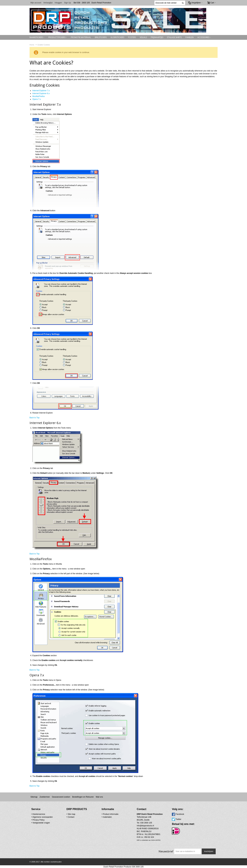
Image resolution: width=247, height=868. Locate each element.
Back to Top (35, 418)
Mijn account (36, 3)
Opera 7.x (37, 99)
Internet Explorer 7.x (41, 91)
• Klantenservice (38, 814)
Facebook (165, 814)
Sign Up (68, 3)
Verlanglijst (48, 3)
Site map (68, 814)
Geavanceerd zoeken (61, 797)
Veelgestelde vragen (41, 823)
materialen (100, 817)
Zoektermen (45, 797)
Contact (67, 817)
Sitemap (34, 797)
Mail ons (99, 797)
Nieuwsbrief (166, 851)
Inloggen (58, 3)
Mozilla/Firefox (39, 96)
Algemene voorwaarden (43, 817)
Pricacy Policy (39, 820)
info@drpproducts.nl (134, 826)
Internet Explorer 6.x (41, 93)
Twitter (163, 819)
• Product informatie (102, 814)
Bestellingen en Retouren (83, 797)
